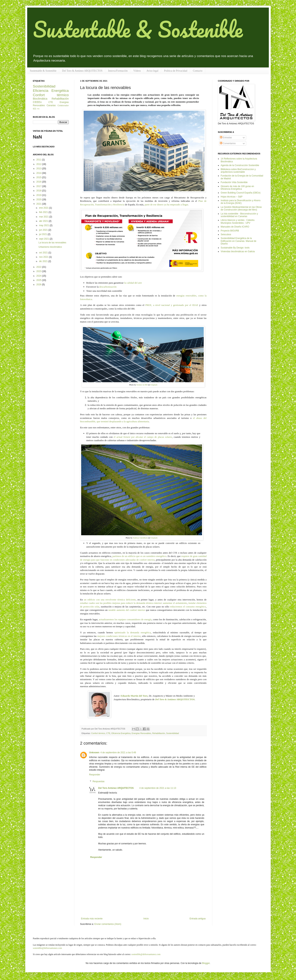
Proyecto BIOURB (230, 231)
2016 (39, 182)
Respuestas (98, 781)
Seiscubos (226, 234)
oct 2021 (44, 253)
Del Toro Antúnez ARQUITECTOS (116, 788)
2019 (39, 195)
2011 (39, 160)
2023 (39, 271)
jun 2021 (44, 230)
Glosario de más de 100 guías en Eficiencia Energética (237, 188)
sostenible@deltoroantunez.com (47, 948)
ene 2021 (44, 208)
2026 (39, 285)
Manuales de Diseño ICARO (235, 227)
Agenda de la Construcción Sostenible (240, 165)
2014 (39, 173)
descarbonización (108, 287)
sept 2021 (44, 239)
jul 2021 (43, 234)
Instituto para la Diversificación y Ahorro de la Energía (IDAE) (241, 202)
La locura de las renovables (52, 243)
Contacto (198, 71)
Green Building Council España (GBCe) (241, 193)
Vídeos (137, 71)
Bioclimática (40, 99)
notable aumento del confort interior (127, 610)
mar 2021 (44, 217)
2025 (39, 280)
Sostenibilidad (172, 733)
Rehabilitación (159, 733)
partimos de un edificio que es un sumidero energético (139, 556)
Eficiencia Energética (121, 733)
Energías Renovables (141, 733)
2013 (39, 169)
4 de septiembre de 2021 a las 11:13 (158, 788)
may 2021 (44, 225)
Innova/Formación (118, 71)
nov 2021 (44, 257)
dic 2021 (44, 261)
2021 (39, 204)
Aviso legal (152, 71)
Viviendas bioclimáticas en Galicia (238, 251)
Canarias (51, 105)
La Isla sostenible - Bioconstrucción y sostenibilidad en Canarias (239, 215)
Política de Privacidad (176, 71)
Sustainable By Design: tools (235, 248)
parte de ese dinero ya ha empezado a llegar (166, 205)
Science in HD (142, 385)
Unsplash (154, 385)
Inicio (146, 919)
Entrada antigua (198, 919)
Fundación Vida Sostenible (234, 182)
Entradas (226, 138)
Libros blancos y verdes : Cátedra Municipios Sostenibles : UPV (238, 221)
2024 (39, 276)
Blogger (206, 963)
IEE (34, 109)
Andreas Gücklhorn (140, 538)
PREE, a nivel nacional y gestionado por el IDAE (172, 305)
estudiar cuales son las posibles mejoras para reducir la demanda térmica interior (121, 603)
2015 (39, 177)
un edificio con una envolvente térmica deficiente (110, 600)
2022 (39, 267)
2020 (39, 200)
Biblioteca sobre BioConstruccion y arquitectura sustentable (238, 171)
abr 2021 (44, 221)
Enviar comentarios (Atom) (108, 924)
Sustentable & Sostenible (138, 29)
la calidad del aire (133, 283)
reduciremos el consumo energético (188, 607)
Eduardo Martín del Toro (134, 696)
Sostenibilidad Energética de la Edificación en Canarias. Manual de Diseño (239, 241)
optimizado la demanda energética (133, 632)
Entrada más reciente (92, 919)
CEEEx (37, 102)
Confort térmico (98, 733)
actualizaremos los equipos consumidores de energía (125, 619)
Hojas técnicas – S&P (232, 197)
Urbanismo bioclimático (50, 247)
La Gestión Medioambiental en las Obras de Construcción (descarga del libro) (241, 208)
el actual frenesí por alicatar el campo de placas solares (143, 437)
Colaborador (63, 105)
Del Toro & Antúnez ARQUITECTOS (82, 71)
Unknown (94, 753)
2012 (39, 164)
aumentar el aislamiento (175, 603)
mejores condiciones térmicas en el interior (119, 636)
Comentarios (228, 143)
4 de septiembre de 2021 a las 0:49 (118, 753)
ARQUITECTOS (175, 699)
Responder (95, 775)
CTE (108, 733)
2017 (39, 186)
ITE (38, 109)
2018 (39, 191)
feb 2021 (44, 212)
